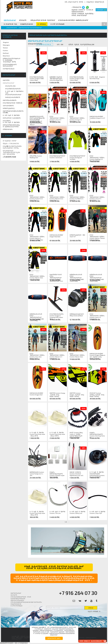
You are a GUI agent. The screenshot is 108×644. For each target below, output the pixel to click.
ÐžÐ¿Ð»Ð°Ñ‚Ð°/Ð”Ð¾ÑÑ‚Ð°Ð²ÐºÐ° (43, 20)
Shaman (5, 48)
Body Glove (6, 56)
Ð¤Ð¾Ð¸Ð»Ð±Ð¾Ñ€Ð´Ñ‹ (13, 97)
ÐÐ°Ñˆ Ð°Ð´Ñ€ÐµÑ (58, 24)
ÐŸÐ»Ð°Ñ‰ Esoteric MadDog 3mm (36, 157)
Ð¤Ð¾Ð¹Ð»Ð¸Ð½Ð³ (9, 83)
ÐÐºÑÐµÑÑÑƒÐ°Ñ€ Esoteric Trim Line (57, 512)
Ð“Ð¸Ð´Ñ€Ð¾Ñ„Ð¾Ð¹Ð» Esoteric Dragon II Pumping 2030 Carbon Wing (57, 316)
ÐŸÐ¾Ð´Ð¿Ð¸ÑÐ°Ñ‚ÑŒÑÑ (92, 608)
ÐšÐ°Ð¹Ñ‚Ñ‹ (6, 80)
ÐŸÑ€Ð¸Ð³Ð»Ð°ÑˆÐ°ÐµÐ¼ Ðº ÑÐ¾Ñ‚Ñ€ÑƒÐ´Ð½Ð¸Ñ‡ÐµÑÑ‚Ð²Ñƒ (12, 60)
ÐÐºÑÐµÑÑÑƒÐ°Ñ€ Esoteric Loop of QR (97, 512)
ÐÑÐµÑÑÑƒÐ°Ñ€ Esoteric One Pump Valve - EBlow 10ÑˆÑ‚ (57, 434)
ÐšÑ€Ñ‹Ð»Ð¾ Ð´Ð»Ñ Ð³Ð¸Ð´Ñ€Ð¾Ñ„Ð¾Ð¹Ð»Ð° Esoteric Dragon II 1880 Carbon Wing (77, 276)
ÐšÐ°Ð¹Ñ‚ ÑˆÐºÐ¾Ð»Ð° (17, 600)
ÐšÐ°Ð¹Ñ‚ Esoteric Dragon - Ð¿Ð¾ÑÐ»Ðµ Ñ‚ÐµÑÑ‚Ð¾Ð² (77, 395)
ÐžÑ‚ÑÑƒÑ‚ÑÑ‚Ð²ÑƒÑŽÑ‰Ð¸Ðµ (82, 44)
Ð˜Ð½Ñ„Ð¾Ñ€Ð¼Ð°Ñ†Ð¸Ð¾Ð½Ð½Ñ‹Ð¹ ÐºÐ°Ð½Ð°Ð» (26, 602)
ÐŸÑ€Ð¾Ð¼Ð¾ (8, 129)
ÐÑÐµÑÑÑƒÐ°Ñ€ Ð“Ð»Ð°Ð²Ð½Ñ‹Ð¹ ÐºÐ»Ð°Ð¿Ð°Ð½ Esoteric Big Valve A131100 (97, 474)
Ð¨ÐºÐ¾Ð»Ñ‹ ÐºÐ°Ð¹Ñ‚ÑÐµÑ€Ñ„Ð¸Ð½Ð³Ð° (73, 20)
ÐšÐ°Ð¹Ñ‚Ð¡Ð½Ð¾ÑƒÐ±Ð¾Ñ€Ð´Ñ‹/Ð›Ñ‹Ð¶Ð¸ (13, 112)
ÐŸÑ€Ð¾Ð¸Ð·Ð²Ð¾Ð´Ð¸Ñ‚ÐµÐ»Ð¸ (10, 36)
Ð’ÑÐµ (60, 44)
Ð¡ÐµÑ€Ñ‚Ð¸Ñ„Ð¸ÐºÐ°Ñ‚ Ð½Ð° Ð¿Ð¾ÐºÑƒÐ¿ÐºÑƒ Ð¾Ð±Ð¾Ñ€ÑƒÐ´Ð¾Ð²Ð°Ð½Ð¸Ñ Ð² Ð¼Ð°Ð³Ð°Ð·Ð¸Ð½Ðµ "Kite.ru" (37, 118)
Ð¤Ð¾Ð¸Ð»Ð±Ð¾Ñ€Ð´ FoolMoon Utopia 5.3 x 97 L (97, 118)
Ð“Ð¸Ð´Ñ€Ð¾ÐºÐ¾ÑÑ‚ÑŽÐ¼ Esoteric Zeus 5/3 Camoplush (97, 316)
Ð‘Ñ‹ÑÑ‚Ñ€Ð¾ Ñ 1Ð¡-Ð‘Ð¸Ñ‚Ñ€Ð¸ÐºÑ (91, 641)
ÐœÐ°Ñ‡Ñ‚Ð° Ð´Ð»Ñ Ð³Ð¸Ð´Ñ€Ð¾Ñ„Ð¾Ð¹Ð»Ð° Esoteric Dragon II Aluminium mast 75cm (56, 276)
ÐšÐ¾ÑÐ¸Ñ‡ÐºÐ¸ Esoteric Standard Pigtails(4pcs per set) (76, 474)
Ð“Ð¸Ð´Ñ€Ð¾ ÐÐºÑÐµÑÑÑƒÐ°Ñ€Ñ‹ (11, 122)
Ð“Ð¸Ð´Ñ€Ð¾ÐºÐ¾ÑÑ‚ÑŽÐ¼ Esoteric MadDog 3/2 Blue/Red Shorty (97, 158)
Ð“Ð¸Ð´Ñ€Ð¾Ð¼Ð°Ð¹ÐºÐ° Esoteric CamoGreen (57, 157)
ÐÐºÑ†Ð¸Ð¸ (42, 24)
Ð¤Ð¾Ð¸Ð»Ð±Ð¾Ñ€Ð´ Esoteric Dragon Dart (37, 394)
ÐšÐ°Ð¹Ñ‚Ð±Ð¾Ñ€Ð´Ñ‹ (10, 100)
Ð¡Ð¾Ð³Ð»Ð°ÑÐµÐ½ (54, 638)
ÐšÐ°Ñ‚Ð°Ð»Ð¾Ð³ (10, 20)
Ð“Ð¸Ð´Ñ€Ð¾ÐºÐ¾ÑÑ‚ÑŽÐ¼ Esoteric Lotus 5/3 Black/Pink (97, 197)
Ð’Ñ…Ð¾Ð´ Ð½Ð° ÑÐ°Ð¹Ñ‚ (74, 2)
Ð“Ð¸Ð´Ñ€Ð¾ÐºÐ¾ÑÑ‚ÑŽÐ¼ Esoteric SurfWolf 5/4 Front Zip (77, 197)
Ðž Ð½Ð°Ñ (23, 20)
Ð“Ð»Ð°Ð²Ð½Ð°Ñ (12, 28)
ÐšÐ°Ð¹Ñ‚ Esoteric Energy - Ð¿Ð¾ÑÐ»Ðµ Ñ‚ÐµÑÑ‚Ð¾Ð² (57, 395)
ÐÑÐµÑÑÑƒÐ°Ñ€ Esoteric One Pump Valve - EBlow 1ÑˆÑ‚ (37, 513)
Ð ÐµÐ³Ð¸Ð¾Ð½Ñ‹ (27, 24)
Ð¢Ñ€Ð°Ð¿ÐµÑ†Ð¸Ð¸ (9, 108)
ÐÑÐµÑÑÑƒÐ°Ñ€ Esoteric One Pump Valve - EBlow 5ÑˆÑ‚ (37, 434)
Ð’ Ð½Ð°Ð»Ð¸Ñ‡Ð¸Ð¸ (45, 44)
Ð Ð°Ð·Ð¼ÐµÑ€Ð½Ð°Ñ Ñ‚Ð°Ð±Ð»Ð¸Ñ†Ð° (10, 65)
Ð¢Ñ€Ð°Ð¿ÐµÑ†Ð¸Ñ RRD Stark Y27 (77, 236)
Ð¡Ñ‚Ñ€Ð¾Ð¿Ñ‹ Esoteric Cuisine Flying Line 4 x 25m (37, 474)
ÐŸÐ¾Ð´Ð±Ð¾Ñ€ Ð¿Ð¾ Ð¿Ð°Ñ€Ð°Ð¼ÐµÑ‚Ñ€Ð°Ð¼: (48, 35)
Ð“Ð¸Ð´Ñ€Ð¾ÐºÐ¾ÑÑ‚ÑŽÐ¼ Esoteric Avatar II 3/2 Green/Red (37, 197)
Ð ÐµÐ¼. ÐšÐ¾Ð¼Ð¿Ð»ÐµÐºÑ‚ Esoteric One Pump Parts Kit (97, 434)
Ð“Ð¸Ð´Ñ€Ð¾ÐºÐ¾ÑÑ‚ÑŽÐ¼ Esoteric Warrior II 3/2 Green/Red (57, 197)
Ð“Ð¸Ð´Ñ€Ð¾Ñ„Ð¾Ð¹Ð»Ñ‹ (13, 89)
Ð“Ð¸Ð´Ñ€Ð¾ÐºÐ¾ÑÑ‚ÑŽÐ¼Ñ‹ (13, 103)
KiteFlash (6, 53)
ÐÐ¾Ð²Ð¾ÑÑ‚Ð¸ (11, 24)
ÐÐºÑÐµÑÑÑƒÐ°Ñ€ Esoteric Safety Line (78, 512)
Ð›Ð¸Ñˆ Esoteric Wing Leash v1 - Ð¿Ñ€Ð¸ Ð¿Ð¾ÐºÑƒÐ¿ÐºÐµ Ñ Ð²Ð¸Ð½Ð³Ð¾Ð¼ (76, 434)
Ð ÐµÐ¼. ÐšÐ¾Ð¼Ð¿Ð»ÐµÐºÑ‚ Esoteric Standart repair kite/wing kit (57, 474)
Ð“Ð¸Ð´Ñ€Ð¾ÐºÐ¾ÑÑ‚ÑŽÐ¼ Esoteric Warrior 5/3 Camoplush (57, 355)
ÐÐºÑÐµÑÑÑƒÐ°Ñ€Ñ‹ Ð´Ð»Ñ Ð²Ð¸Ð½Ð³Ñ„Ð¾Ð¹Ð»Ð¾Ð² (14, 93)
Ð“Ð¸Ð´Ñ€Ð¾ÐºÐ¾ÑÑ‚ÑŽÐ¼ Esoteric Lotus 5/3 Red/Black (57, 118)
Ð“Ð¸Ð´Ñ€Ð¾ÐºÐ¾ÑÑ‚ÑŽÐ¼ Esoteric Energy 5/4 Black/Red (77, 118)
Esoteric (5, 50)
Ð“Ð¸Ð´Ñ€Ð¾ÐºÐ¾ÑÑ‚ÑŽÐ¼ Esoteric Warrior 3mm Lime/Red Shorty (37, 276)
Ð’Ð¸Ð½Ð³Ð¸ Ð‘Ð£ (10, 86)
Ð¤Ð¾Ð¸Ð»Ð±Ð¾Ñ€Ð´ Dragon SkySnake (56, 236)
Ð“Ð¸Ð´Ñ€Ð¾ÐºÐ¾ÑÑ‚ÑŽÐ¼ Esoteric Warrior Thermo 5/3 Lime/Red (97, 237)
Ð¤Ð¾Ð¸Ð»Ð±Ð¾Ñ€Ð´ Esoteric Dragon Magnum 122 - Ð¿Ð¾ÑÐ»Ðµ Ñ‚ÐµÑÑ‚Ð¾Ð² (97, 355)
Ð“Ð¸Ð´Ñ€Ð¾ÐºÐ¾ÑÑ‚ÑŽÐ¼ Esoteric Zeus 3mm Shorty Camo (37, 355)
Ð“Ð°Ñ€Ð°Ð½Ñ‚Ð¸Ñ (9, 69)
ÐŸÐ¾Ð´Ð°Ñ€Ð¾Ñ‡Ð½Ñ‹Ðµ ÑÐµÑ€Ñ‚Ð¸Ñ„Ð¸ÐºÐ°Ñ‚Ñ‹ (11, 126)
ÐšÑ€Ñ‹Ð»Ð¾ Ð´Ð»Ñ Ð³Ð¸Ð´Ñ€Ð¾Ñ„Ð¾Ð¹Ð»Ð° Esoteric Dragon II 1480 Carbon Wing (97, 276)
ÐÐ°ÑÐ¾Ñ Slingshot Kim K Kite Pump (97, 78)
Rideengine (6, 45)
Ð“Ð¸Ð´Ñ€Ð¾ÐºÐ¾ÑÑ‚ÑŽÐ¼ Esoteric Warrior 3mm (77, 355)
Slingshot (6, 42)
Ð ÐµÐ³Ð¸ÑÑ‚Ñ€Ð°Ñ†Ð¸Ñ (96, 2)
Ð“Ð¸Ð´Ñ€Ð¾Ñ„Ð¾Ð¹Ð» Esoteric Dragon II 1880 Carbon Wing (37, 79)
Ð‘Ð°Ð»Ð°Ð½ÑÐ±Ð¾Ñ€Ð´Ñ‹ (12, 118)
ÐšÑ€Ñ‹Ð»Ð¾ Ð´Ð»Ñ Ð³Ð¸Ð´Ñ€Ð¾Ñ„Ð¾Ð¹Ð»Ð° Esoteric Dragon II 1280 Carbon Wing (37, 316)
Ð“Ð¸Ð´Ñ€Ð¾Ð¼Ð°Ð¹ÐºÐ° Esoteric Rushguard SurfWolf (77, 158)
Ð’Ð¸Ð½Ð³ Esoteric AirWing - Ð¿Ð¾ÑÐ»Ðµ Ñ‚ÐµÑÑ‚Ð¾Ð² (97, 395)
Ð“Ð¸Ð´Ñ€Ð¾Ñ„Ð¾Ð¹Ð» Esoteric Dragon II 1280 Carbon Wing (77, 79)
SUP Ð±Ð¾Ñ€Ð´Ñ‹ (8, 106)
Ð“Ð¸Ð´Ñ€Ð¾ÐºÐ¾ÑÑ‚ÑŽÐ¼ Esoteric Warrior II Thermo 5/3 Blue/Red (37, 237)
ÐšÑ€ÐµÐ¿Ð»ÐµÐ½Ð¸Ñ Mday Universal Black (77, 315)
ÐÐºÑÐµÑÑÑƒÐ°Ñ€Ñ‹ (11, 115)
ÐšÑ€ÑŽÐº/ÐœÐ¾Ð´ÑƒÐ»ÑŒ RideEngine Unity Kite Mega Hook (56, 79)
